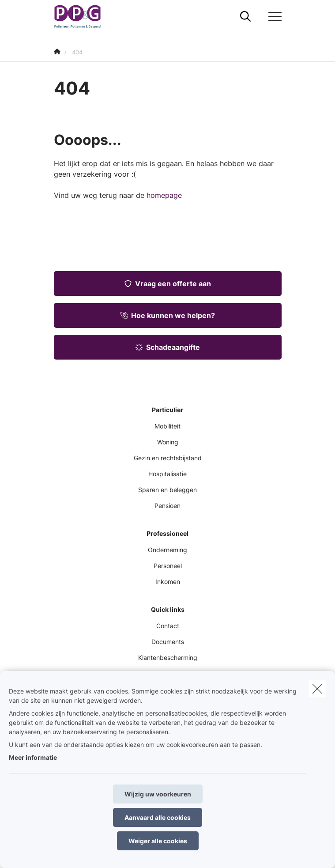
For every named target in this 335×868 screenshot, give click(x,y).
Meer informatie (33, 757)
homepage (164, 195)
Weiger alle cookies (158, 841)
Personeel (168, 566)
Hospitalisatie (167, 474)
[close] (317, 689)
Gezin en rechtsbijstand (168, 458)
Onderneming (167, 550)
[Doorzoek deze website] (245, 17)
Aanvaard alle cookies (158, 817)
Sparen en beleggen (167, 490)
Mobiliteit (167, 426)
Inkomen (168, 582)
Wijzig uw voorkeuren (158, 794)
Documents (168, 642)
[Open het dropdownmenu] (273, 17)
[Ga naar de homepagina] (83, 17)
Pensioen (167, 506)
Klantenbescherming (168, 658)
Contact (168, 626)
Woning (168, 442)
